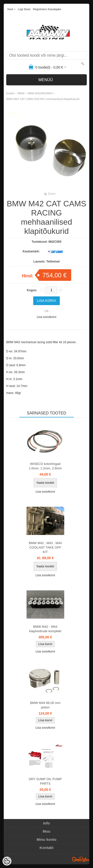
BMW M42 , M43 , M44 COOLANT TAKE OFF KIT (45, 547)
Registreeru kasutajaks (47, 9)
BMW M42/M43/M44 (40, 93)
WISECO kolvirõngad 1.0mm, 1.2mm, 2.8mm (45, 466)
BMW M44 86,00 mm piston (45, 705)
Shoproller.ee (81, 859)
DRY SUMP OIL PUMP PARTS (45, 781)
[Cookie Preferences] (7, 861)
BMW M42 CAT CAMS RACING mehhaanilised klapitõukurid (43, 99)
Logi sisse (24, 9)
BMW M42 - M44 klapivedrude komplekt (45, 629)
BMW (21, 93)
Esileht (10, 93)
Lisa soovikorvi (46, 317)
